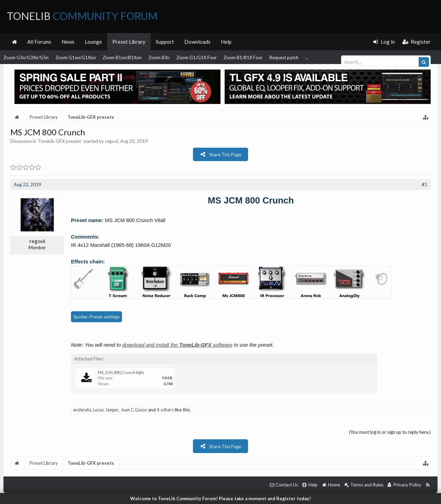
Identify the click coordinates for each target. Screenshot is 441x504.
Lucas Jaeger (106, 410)
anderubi (82, 410)
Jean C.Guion (134, 410)
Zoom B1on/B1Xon (122, 57)
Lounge (93, 42)
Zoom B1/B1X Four (243, 57)
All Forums (39, 42)
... (307, 57)
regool (112, 141)
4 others (165, 410)
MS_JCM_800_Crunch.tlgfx (121, 372)
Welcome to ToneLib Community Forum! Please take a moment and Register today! (220, 498)
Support (165, 42)
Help (226, 42)
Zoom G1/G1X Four (197, 57)
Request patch (284, 57)
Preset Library (129, 42)
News (68, 42)
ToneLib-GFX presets (60, 141)
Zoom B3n (159, 57)
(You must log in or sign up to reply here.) (390, 432)
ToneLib (82, 16)
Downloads (197, 42)
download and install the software (177, 345)
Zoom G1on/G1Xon (76, 57)
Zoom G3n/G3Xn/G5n (26, 57)
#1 (424, 185)
